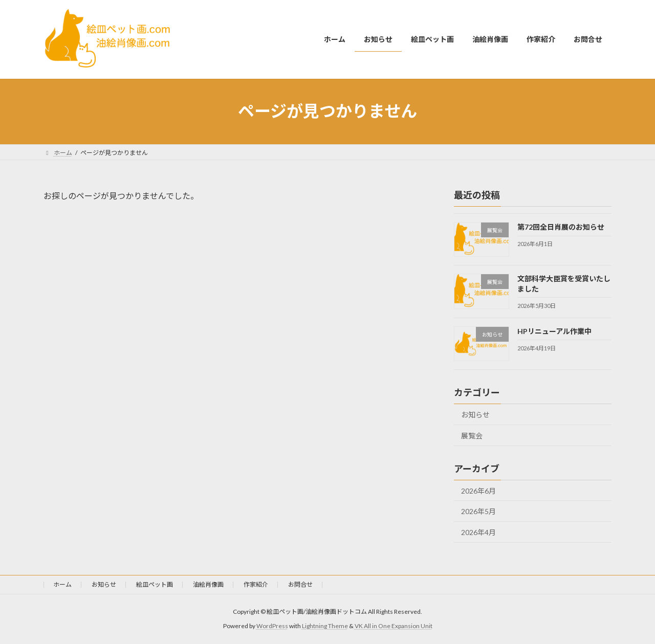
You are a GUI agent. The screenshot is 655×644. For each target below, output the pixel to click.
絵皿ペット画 (155, 584)
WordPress (272, 626)
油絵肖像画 (208, 584)
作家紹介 (256, 584)
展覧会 (472, 435)
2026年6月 (478, 490)
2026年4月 (478, 532)
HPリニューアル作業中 (554, 331)
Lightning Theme (325, 626)
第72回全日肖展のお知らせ (561, 227)
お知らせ (475, 415)
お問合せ (300, 584)
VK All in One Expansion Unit (394, 626)
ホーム (62, 584)
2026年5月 (478, 511)
